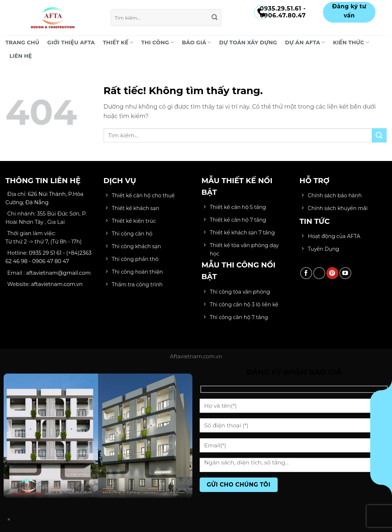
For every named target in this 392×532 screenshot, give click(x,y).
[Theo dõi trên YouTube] (345, 273)
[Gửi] (215, 18)
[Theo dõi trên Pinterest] (332, 273)
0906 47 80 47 (51, 261)
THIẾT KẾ (118, 42)
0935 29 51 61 (45, 253)
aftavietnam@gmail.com (58, 273)
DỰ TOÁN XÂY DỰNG (248, 43)
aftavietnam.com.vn (57, 284)
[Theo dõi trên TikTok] (319, 273)
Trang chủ (22, 43)
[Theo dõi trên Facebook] (306, 273)
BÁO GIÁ (196, 42)
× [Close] (9, 519)
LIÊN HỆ (21, 56)
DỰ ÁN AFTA (305, 42)
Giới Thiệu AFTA (71, 43)
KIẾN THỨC (351, 42)
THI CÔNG (158, 42)
